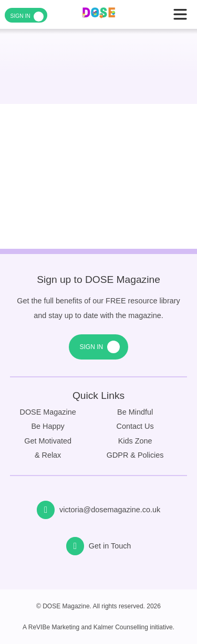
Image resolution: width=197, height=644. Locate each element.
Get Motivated (48, 441)
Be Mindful (135, 412)
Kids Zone (135, 441)
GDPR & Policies (135, 455)
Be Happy (48, 426)
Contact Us (135, 426)
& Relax (48, 455)
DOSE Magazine (48, 412)
